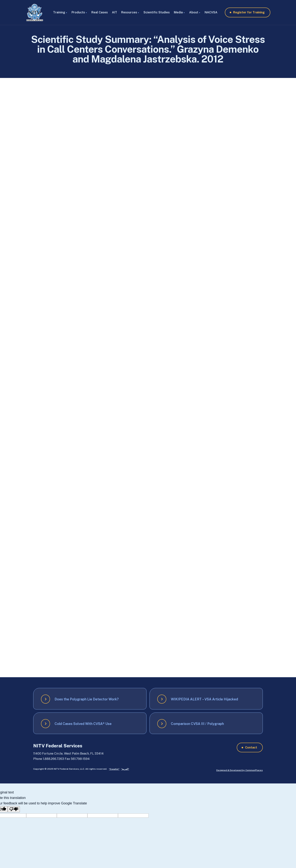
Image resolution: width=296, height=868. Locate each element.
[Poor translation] (14, 809)
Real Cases (100, 12)
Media (178, 12)
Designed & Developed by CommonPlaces (240, 770)
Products (78, 12)
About (194, 12)
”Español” (114, 769)
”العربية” (125, 769)
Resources (129, 12)
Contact (251, 747)
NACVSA (211, 12)
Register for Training (249, 12)
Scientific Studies (157, 12)
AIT (114, 12)
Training (59, 12)
